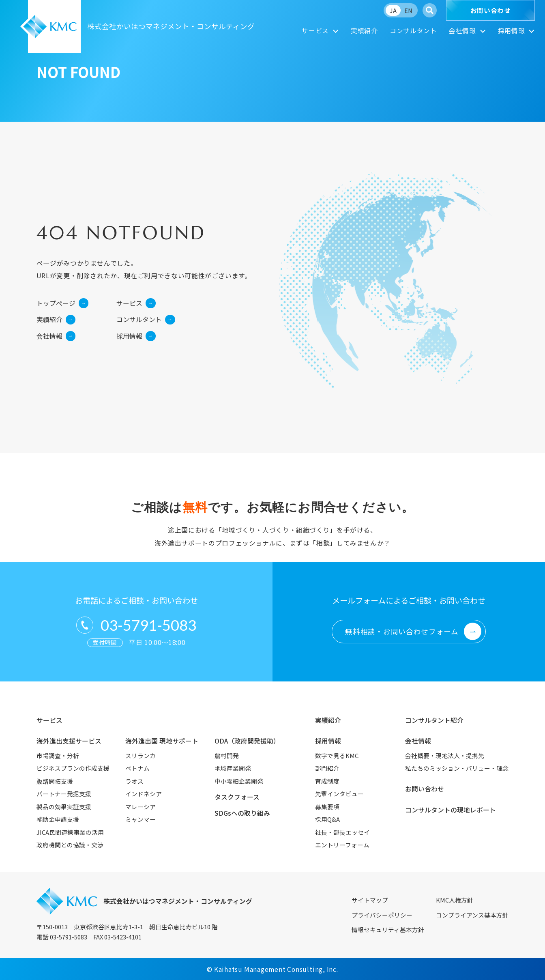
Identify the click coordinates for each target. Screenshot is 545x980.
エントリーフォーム (342, 845)
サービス (315, 31)
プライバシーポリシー (382, 915)
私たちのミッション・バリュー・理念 (457, 768)
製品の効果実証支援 (64, 807)
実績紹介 (364, 31)
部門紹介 (327, 768)
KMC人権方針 (455, 900)
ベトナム (137, 768)
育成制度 (327, 781)
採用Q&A (327, 819)
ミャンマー (141, 819)
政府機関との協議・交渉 (70, 845)
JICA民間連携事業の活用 (70, 832)
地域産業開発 (233, 768)
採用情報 (512, 31)
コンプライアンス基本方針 (472, 915)
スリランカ (141, 755)
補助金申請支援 (58, 819)
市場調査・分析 (58, 755)
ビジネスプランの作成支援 (73, 768)
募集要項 (327, 807)
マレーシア (141, 807)
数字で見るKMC (337, 755)
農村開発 (227, 755)
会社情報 (462, 31)
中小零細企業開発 (239, 781)
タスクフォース (237, 797)
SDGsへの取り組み (242, 813)
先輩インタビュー (339, 794)
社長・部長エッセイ (342, 832)
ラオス (134, 781)
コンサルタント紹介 (434, 720)
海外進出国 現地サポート (162, 741)
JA (393, 10)
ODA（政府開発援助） (247, 741)
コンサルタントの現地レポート (451, 810)
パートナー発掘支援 (64, 794)
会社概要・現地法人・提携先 (445, 755)
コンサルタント (413, 31)
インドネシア (144, 794)
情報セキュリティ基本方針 (388, 929)
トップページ (62, 303)
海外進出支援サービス (69, 741)
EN (408, 10)
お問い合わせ (491, 10)
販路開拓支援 (55, 781)
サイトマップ (370, 900)
